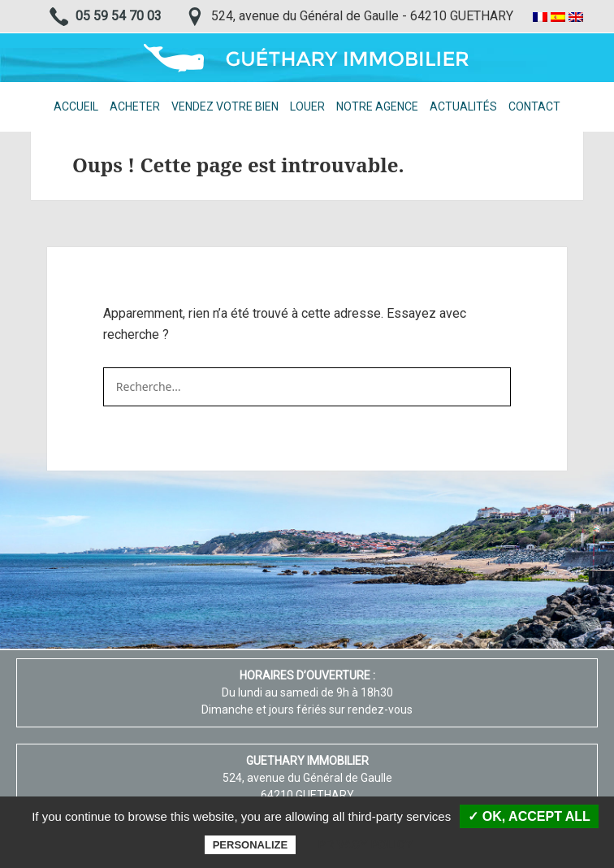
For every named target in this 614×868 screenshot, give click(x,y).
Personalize (250, 845)
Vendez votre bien (225, 106)
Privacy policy (365, 844)
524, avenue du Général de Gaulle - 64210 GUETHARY (362, 16)
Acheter (135, 106)
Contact (534, 106)
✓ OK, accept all (529, 816)
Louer (307, 106)
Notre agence (377, 106)
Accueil (76, 106)
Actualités (463, 106)
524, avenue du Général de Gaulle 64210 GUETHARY (307, 778)
